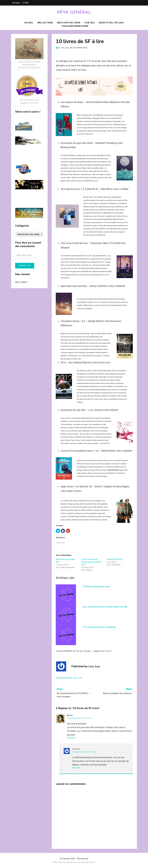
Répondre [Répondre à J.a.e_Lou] (76, 768)
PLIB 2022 (89, 23)
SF (74, 651)
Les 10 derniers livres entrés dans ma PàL (105, 607)
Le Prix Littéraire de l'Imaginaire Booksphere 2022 (91, 562)
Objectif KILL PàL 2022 (111, 23)
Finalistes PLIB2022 (115, 559)
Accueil (29, 23)
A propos (16, 3)
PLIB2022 (68, 651)
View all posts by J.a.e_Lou (69, 678)
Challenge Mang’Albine (75, 26)
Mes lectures (45, 23)
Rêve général (74, 12)
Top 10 (109, 651)
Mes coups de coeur (69, 23)
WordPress (91, 862)
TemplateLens (71, 862)
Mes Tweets (21, 282)
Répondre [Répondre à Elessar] (71, 738)
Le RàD (26, 3)
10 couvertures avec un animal (99, 627)
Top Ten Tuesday (83, 651)
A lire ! (102, 651)
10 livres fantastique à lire (97, 586)
